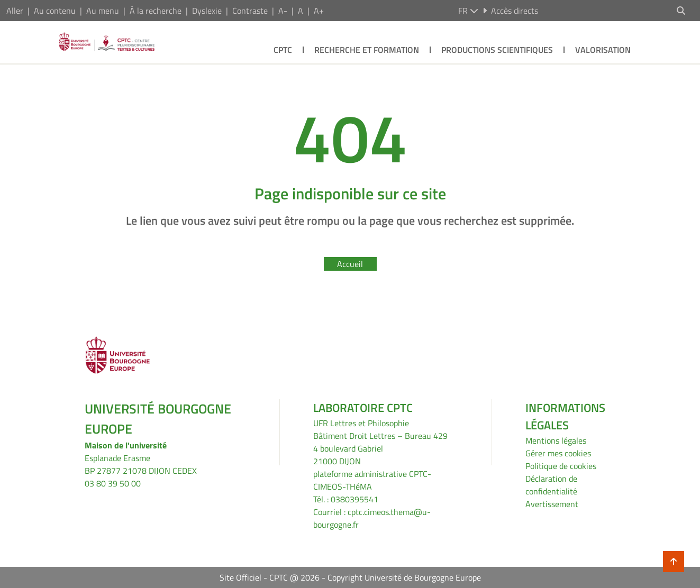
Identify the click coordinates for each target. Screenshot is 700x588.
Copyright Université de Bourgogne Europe (404, 577)
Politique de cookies (561, 466)
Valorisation (603, 50)
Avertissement (552, 504)
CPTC (283, 50)
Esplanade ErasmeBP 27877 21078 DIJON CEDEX (141, 464)
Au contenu (55, 11)
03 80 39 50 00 (113, 483)
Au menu (103, 11)
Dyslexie (207, 11)
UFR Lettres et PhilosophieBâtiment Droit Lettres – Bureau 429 (380, 429)
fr (468, 11)
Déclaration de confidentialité (551, 485)
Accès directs (510, 11)
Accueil (350, 264)
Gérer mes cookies (558, 453)
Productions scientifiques (497, 50)
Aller (15, 11)
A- (283, 11)
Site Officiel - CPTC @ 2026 (270, 577)
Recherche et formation (367, 50)
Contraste (250, 11)
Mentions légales (556, 440)
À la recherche (156, 11)
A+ (319, 11)
